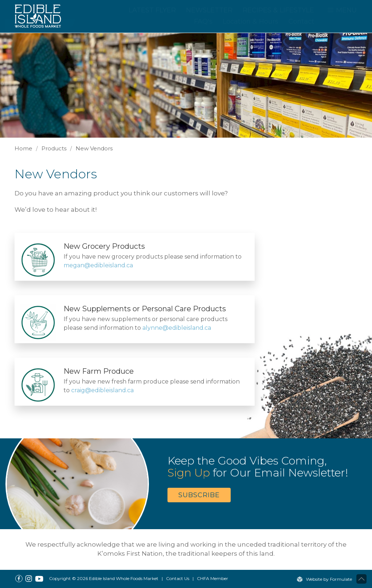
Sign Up (189, 473)
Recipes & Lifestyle (278, 10)
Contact (301, 21)
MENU (342, 10)
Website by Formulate (324, 579)
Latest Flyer (152, 10)
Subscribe (199, 495)
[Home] (42, 16)
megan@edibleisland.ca (98, 265)
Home (23, 148)
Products (54, 148)
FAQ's (203, 21)
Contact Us (178, 578)
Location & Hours (250, 21)
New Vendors (94, 148)
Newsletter (209, 10)
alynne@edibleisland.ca (177, 328)
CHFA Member (213, 578)
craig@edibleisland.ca (102, 390)
